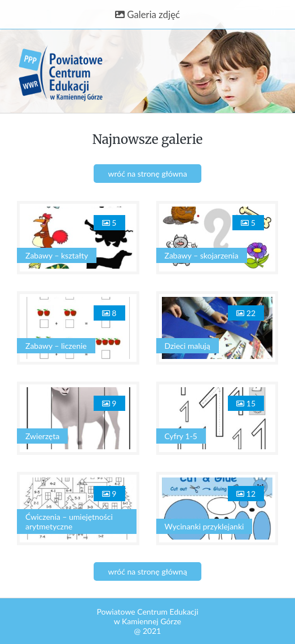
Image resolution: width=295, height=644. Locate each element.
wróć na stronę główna (147, 174)
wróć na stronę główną (147, 571)
